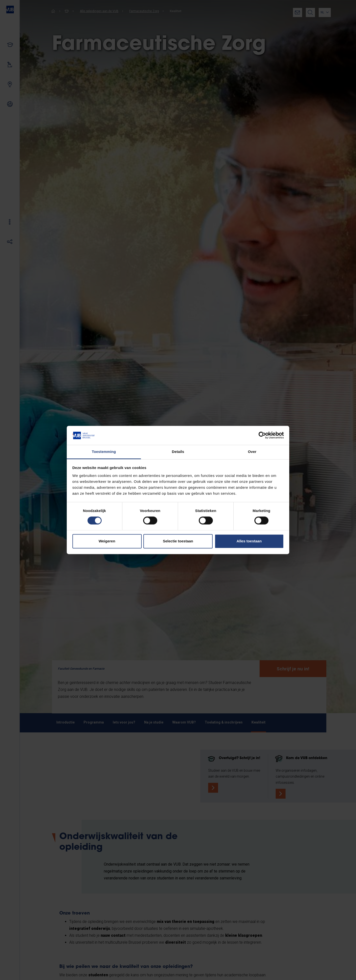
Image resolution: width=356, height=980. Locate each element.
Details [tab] (178, 452)
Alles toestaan (249, 541)
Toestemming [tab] (104, 452)
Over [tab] (252, 452)
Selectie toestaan (178, 541)
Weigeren (107, 541)
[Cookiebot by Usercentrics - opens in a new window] (262, 435)
